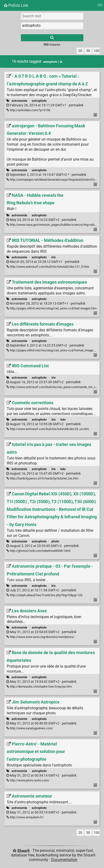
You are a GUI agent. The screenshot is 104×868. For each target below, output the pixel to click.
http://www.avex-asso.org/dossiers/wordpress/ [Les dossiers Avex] (40, 637)
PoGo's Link (16, 5)
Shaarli (23, 851)
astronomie (19, 101)
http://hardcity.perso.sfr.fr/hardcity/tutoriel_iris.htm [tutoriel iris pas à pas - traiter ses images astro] (42, 478)
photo (55, 541)
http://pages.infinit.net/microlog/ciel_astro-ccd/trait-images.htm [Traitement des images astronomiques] (51, 308)
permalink (45, 105)
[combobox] (52, 26)
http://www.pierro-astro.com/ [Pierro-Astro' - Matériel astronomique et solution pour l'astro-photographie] (28, 780)
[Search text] (52, 16)
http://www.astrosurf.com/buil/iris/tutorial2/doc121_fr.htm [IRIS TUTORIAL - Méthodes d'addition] (48, 267)
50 (88, 51)
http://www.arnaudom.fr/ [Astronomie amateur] (25, 817)
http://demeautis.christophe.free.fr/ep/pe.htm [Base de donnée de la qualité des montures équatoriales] (39, 687)
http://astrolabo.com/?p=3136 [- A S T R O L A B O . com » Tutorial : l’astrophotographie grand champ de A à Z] (28, 110)
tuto (63, 420)
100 (97, 51)
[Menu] (100, 7)
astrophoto (39, 101)
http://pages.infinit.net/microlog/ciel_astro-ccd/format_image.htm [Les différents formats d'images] (53, 350)
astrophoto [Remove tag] (53, 62)
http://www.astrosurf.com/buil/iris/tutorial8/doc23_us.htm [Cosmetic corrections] (48, 429)
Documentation (64, 860)
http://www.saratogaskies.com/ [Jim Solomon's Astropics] (30, 728)
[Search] (52, 38)
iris (54, 257)
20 (80, 51)
